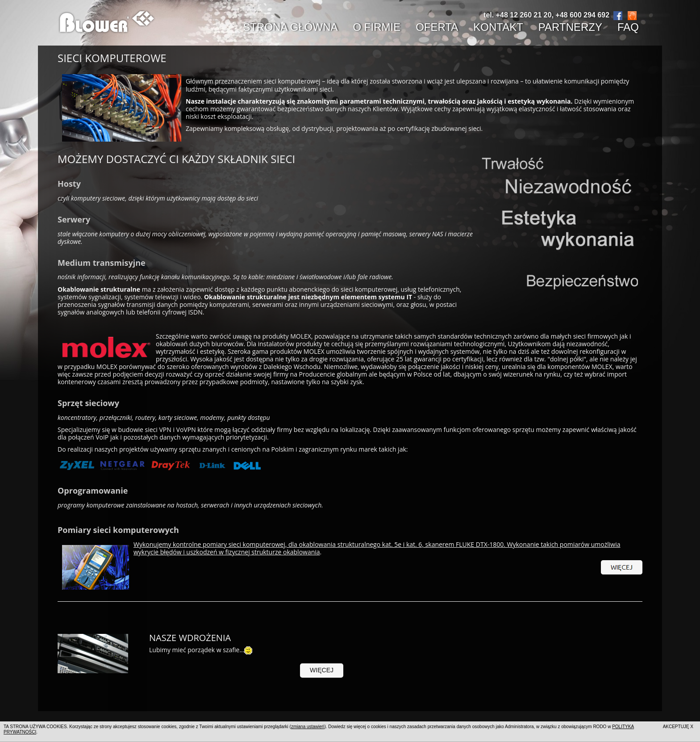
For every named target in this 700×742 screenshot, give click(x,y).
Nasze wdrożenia (190, 638)
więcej (322, 670)
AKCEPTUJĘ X (678, 727)
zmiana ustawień (308, 727)
